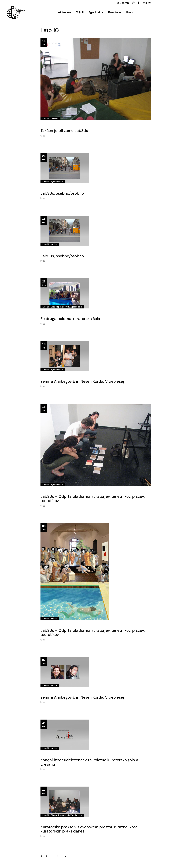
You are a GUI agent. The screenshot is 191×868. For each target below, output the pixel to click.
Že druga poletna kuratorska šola (70, 319)
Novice (54, 244)
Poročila (55, 119)
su (44, 136)
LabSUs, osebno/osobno (62, 193)
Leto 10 (46, 119)
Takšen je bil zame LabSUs (64, 131)
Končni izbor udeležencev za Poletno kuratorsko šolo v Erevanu (89, 762)
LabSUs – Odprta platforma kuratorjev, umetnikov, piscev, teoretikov (93, 499)
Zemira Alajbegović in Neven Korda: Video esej (82, 381)
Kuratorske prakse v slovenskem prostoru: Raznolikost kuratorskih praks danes (89, 829)
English (147, 3)
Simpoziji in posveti (60, 307)
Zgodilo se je (57, 181)
